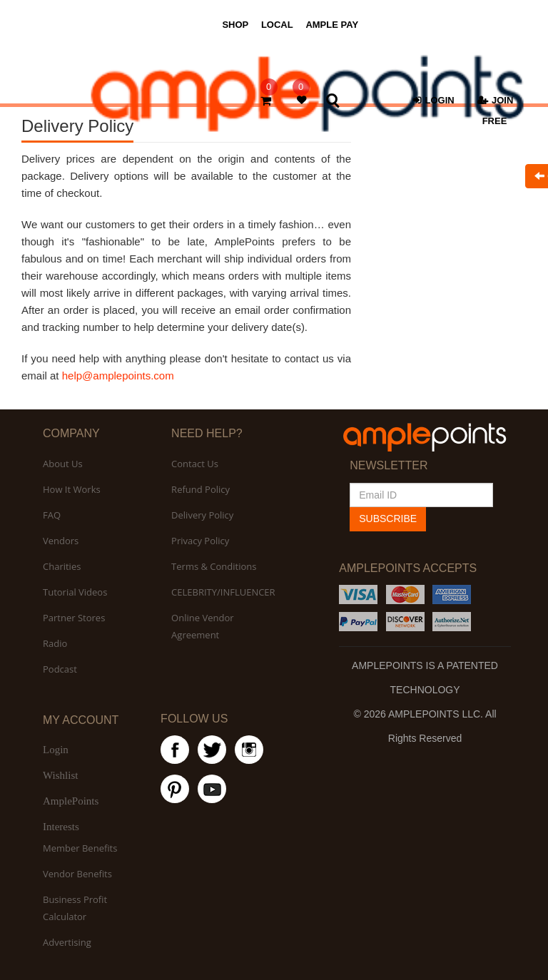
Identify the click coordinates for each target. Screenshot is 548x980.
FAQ (52, 515)
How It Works (72, 489)
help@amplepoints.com (118, 376)
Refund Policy (201, 489)
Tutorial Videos (75, 592)
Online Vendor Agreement (202, 626)
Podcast (60, 669)
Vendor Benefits (77, 874)
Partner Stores (74, 618)
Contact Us (195, 464)
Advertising (67, 942)
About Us (63, 464)
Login (56, 750)
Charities (62, 566)
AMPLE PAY (332, 25)
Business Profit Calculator (75, 908)
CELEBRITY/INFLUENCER (223, 592)
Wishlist (60, 775)
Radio (55, 643)
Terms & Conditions (214, 566)
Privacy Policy (200, 541)
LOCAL (277, 25)
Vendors (61, 541)
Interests (61, 827)
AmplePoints (71, 801)
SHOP (235, 25)
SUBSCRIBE (388, 519)
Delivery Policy (202, 515)
